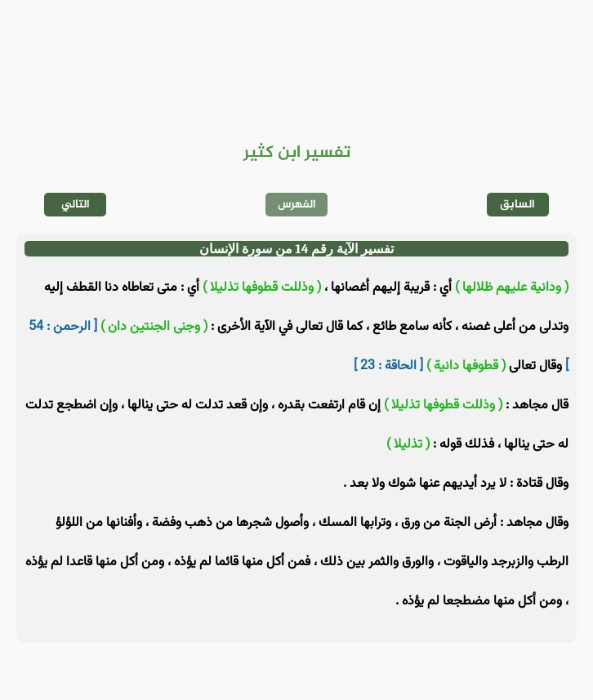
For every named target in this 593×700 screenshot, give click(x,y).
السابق (517, 205)
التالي (76, 205)
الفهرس (297, 205)
